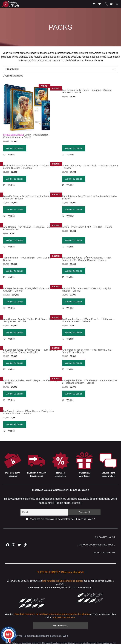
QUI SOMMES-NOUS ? (105, 537)
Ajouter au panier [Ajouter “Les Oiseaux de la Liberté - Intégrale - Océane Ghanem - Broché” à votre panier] (74, 148)
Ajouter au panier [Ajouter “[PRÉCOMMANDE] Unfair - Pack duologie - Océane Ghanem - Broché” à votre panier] (15, 148)
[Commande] (60, 69)
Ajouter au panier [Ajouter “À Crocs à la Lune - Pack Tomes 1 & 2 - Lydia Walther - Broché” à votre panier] (74, 302)
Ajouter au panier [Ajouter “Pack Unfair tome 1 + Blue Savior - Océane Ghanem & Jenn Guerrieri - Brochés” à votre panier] (15, 179)
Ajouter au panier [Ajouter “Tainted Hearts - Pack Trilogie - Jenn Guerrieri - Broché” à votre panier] (15, 271)
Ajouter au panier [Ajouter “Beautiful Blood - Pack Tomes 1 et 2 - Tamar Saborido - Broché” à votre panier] (15, 210)
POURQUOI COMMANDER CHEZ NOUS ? (96, 545)
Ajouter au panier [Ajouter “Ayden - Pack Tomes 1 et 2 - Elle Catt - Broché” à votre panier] (74, 240)
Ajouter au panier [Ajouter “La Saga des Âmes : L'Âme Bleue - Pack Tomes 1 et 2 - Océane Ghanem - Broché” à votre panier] (74, 394)
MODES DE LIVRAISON (105, 552)
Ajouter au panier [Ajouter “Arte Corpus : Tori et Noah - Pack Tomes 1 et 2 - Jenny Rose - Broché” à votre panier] (74, 363)
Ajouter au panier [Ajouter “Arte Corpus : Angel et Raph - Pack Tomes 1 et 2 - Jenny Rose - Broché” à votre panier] (15, 332)
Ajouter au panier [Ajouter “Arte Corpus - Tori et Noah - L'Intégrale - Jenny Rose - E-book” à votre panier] (15, 240)
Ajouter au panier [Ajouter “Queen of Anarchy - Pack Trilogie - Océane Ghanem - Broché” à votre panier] (74, 179)
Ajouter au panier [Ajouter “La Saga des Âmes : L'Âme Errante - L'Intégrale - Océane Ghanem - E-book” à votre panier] (74, 332)
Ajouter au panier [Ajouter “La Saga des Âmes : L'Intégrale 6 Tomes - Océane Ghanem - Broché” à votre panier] (15, 302)
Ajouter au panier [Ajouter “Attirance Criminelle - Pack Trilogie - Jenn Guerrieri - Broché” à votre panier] (15, 394)
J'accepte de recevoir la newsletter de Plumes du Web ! (60, 519)
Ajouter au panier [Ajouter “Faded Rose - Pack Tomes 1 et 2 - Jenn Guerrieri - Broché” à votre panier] (74, 210)
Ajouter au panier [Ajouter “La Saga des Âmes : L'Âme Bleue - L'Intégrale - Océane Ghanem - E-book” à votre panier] (15, 424)
